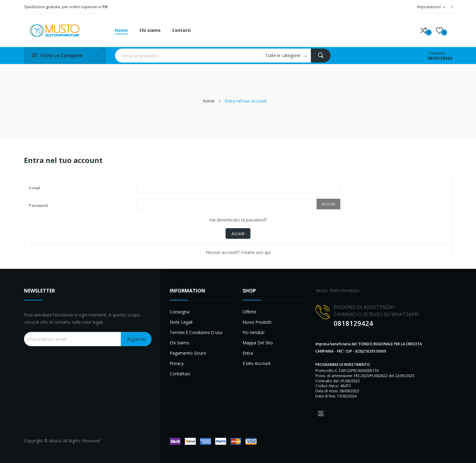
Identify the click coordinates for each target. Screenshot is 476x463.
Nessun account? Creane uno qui (238, 252)
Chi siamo (180, 343)
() (439, 30)
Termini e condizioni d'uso (196, 332)
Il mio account (257, 363)
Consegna (180, 312)
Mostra (328, 204)
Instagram (321, 414)
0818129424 (440, 58)
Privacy (177, 363)
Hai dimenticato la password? (238, 220)
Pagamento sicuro (188, 353)
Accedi (238, 233)
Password (38, 205)
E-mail (35, 188)
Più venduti (253, 332)
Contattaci (180, 374)
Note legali (181, 322)
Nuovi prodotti (257, 322)
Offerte (250, 312)
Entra (248, 353)
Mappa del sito (258, 343)
